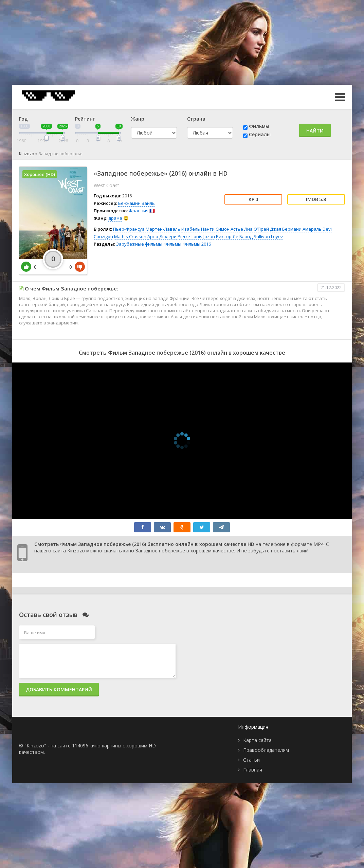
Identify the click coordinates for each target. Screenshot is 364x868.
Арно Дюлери (162, 236)
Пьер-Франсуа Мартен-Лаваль (147, 229)
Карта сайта (257, 740)
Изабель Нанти (198, 229)
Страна (196, 119)
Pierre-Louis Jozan (196, 236)
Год (23, 119)
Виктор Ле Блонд (234, 236)
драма (115, 218)
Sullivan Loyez (268, 236)
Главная (253, 770)
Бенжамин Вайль (136, 203)
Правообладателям (266, 750)
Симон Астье (229, 229)
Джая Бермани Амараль (296, 229)
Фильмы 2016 (197, 244)
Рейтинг (85, 119)
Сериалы (260, 134)
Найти (315, 131)
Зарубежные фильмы (139, 244)
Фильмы (259, 126)
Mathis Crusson (130, 236)
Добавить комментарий (59, 689)
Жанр (138, 119)
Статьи (251, 760)
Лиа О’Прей (257, 229)
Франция (139, 211)
